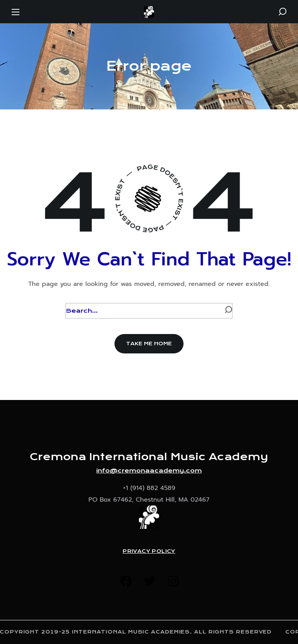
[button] (282, 12)
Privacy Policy (149, 551)
